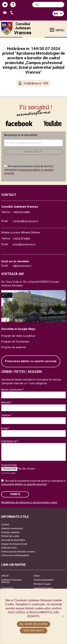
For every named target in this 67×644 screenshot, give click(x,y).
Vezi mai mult (33, 630)
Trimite (15, 494)
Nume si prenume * (13, 390)
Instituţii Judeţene (10, 532)
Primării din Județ (10, 536)
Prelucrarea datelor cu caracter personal (31, 361)
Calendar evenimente (12, 528)
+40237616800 (21, 212)
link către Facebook (19, 123)
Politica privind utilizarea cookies (18, 552)
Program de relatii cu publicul (18, 336)
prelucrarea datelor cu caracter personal (24, 484)
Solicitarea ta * (10, 441)
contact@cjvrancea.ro (26, 221)
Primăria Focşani (42, 584)
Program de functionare (15, 342)
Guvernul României (43, 588)
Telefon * (7, 415)
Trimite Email (6, 13)
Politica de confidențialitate (15, 555)
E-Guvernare (7, 588)
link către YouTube (53, 123)
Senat (37, 576)
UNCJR (5, 576)
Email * (5, 428)
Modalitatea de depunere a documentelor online (29, 503)
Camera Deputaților (44, 580)
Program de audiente (13, 347)
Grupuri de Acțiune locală (14, 544)
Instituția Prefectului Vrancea (11, 581)
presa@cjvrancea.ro (24, 245)
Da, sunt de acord (33, 624)
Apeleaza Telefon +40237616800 (13, 13)
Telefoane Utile (9, 548)
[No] (63, 616)
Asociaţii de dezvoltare (13, 540)
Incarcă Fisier (9, 465)
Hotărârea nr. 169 (36, 83)
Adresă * (6, 402)
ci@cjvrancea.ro (22, 266)
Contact (5, 524)
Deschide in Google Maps (18, 329)
